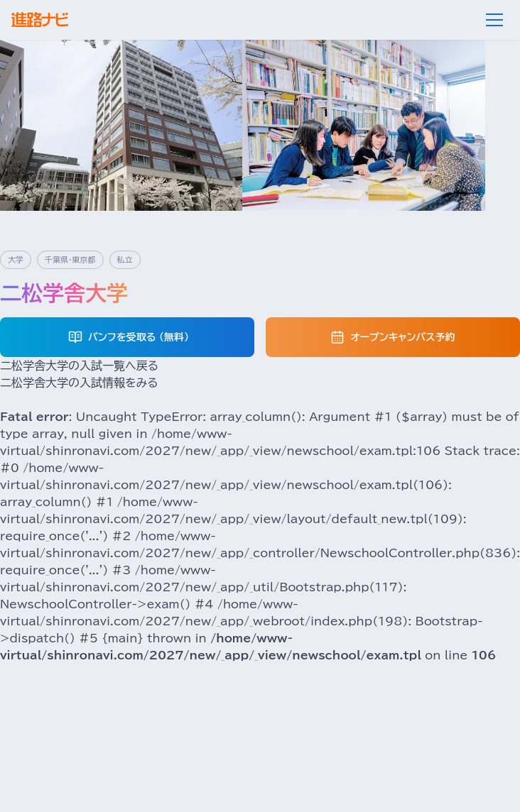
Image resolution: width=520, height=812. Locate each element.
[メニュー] (494, 20)
